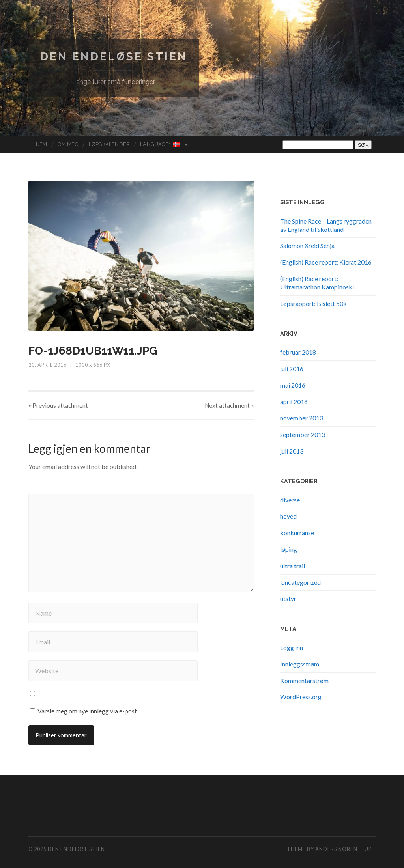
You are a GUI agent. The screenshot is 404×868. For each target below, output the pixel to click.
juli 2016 (292, 369)
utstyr (288, 598)
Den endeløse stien (114, 57)
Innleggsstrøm (300, 664)
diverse (290, 500)
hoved (288, 516)
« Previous (58, 405)
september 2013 (303, 434)
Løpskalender (109, 144)
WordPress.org (301, 697)
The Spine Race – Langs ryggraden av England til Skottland (326, 225)
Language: (161, 144)
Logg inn (292, 647)
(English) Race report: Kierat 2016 (326, 262)
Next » (229, 405)
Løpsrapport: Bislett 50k (313, 303)
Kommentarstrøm (304, 680)
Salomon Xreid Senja (307, 245)
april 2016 (294, 402)
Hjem (40, 144)
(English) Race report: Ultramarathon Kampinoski (317, 283)
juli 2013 (292, 451)
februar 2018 (298, 352)
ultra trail (293, 566)
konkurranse (297, 533)
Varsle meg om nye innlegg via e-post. (88, 711)
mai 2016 (293, 385)
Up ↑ (370, 849)
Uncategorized (300, 582)
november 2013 (302, 418)
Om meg (68, 144)
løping (289, 549)
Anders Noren (336, 849)
